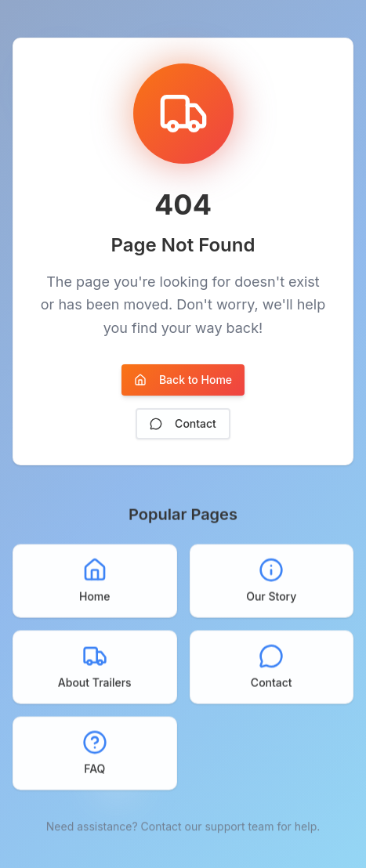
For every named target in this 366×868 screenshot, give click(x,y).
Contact (183, 423)
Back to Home (183, 380)
